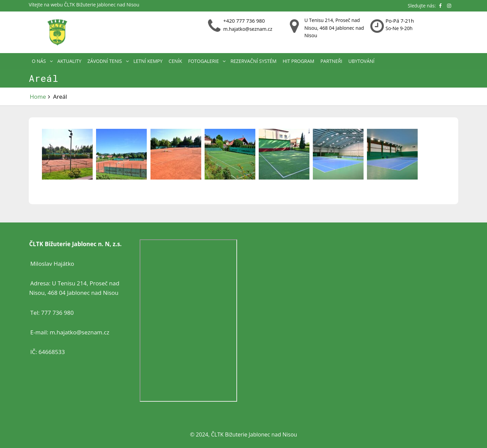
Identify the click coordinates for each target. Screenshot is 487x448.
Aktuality (69, 61)
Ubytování (361, 61)
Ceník (176, 61)
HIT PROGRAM (299, 61)
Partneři (331, 61)
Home (38, 97)
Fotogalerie (203, 61)
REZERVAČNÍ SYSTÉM (253, 61)
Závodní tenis (105, 61)
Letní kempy (148, 61)
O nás (39, 61)
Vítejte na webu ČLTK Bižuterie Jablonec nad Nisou (84, 5)
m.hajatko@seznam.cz (248, 29)
